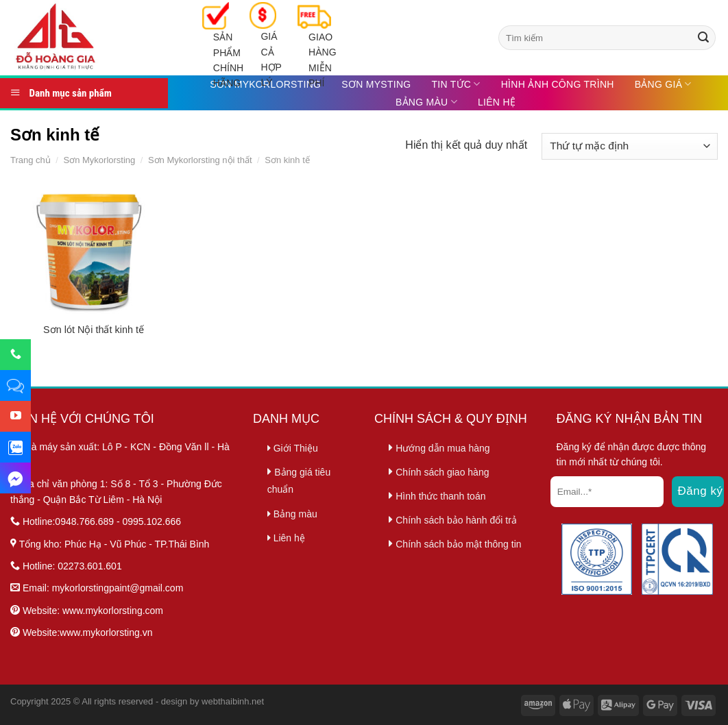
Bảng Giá (663, 84)
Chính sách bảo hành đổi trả (456, 520)
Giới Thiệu (293, 448)
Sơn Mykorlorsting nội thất (200, 160)
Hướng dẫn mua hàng (442, 448)
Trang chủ (31, 160)
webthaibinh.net (233, 701)
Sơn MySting (376, 84)
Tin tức (456, 84)
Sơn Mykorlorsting (99, 160)
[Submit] (703, 38)
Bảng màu (426, 102)
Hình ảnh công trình (558, 84)
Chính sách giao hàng (442, 472)
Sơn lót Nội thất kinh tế (94, 330)
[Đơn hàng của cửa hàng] (630, 146)
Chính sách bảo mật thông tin (458, 544)
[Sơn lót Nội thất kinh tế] (94, 251)
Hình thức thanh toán (440, 496)
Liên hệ (497, 102)
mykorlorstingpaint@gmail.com (118, 588)
